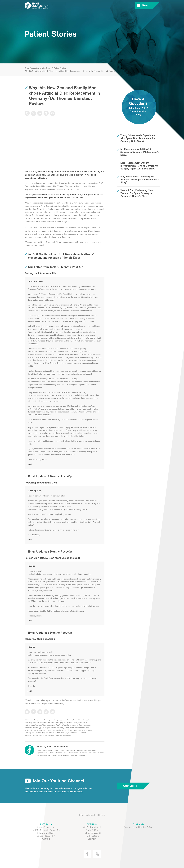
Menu (148, 6)
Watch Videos (133, 786)
